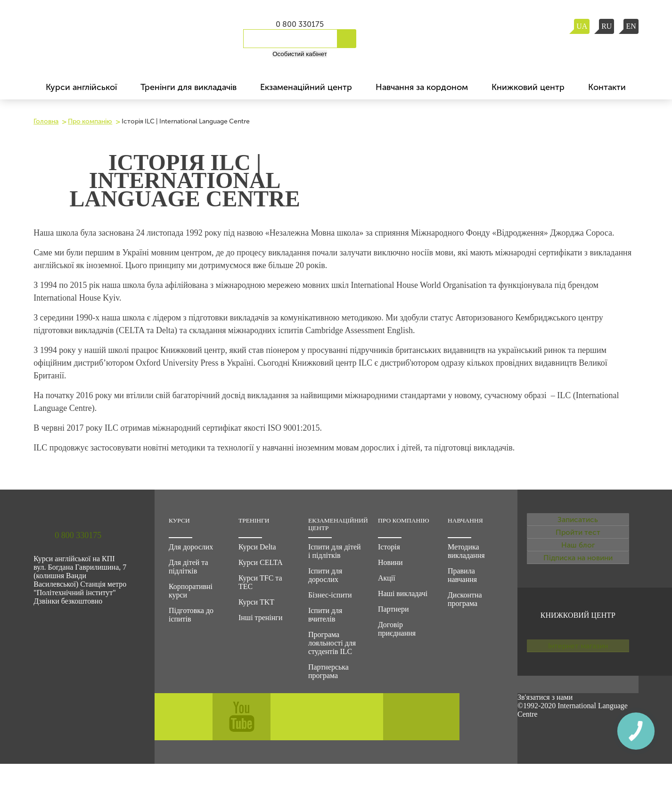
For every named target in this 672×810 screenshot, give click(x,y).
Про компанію (90, 121)
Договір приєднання (397, 629)
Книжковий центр (528, 87)
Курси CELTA (261, 562)
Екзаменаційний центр (306, 87)
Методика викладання (466, 551)
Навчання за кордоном (422, 87)
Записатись (578, 526)
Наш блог (578, 577)
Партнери (393, 609)
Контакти (607, 87)
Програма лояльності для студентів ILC (332, 643)
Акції (387, 578)
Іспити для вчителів (325, 615)
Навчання (465, 520)
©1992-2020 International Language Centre (573, 756)
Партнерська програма (328, 671)
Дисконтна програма (465, 599)
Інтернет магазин (578, 703)
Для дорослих (191, 547)
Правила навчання (462, 575)
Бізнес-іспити (330, 595)
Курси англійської (81, 87)
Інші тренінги (260, 618)
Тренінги (254, 520)
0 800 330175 (300, 24)
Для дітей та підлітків (188, 567)
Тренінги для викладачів (188, 87)
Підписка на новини (578, 602)
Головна (46, 121)
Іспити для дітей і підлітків (335, 551)
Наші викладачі (403, 593)
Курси (179, 520)
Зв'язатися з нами (545, 743)
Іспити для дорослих (325, 575)
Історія (389, 547)
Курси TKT (256, 602)
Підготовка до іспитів (191, 615)
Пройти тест (578, 551)
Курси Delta (257, 547)
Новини (390, 562)
